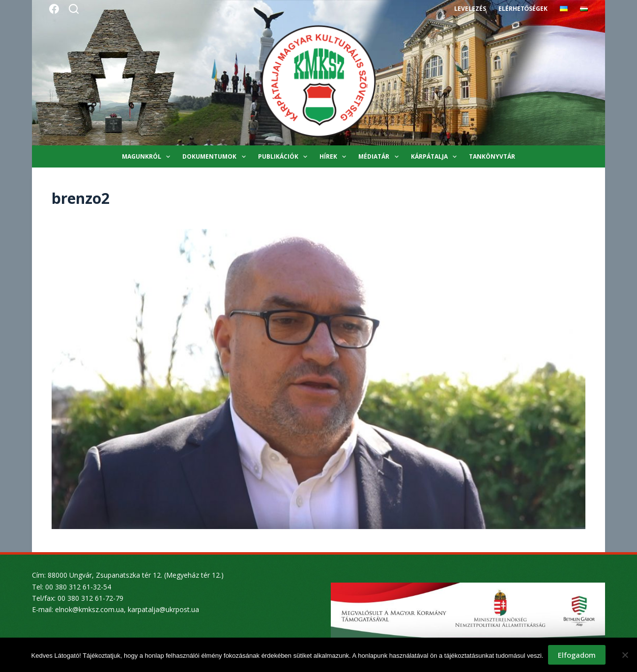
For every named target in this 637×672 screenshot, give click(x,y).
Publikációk (285, 157)
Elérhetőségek (523, 9)
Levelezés (470, 9)
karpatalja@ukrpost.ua (163, 609)
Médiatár (380, 157)
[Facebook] (54, 9)
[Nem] (625, 655)
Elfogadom (577, 655)
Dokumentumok (216, 157)
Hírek (335, 157)
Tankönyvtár (492, 156)
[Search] (74, 9)
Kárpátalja (436, 157)
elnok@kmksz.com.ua (89, 609)
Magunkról (148, 157)
